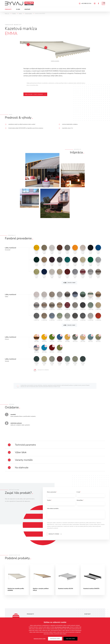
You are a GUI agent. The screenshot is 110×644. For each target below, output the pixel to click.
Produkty (8, 9)
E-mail (79, 493)
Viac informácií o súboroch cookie (62, 627)
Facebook (98, 3)
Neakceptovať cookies (55, 639)
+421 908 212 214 (86, 3)
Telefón (49, 501)
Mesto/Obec (80, 501)
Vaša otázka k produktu (53, 509)
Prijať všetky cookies (70, 639)
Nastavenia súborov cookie (40, 639)
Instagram (95, 3)
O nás (18, 9)
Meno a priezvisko (52, 493)
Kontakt (27, 9)
